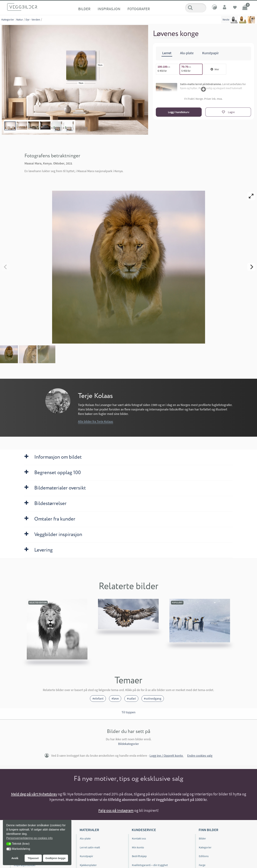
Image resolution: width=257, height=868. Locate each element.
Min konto (138, 847)
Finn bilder (208, 830)
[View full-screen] (251, 196)
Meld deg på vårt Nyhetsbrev (34, 794)
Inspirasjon (109, 9)
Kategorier (8, 19)
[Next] (251, 267)
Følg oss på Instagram (116, 810)
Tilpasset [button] (33, 858)
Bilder (84, 9)
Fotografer (139, 9)
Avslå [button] (15, 858)
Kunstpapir (86, 856)
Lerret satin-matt (90, 847)
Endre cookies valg (200, 756)
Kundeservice (144, 830)
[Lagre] (228, 112)
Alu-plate (85, 838)
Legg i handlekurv (179, 112)
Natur (20, 19)
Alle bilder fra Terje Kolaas (96, 421)
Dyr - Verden (33, 19)
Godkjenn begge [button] (55, 858)
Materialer (89, 830)
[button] (9, 844)
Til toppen (128, 712)
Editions (204, 856)
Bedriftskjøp (139, 856)
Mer (215, 69)
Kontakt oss (139, 838)
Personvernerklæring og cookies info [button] (29, 838)
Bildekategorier (128, 744)
